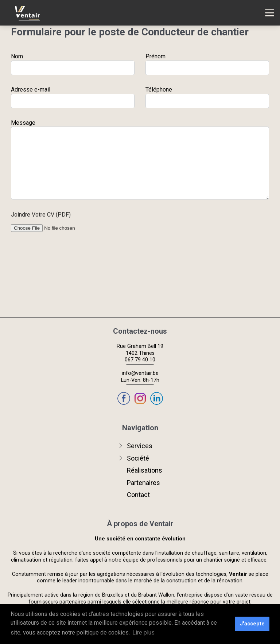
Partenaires (143, 483)
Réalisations (145, 470)
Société (138, 458)
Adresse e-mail (31, 90)
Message (23, 123)
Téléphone (159, 90)
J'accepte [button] (252, 624)
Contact (138, 495)
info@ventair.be (140, 373)
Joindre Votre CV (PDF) (41, 217)
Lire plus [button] (143, 633)
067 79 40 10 (140, 360)
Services (140, 446)
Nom (17, 56)
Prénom (155, 56)
